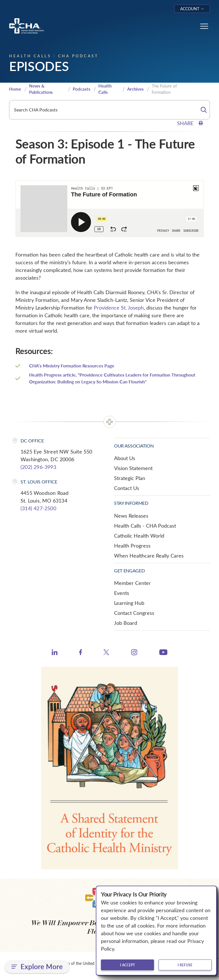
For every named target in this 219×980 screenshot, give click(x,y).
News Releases (131, 516)
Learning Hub (129, 603)
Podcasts (82, 89)
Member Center (132, 583)
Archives (135, 89)
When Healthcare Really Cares (149, 556)
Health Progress (132, 546)
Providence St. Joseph (119, 308)
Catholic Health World (139, 536)
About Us (125, 458)
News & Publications (41, 89)
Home (15, 89)
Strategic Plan (130, 478)
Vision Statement (133, 468)
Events (122, 593)
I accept (127, 965)
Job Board (126, 623)
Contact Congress (134, 613)
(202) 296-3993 (38, 467)
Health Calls (105, 89)
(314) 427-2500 (38, 508)
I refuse (185, 965)
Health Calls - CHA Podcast (145, 526)
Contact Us (127, 488)
